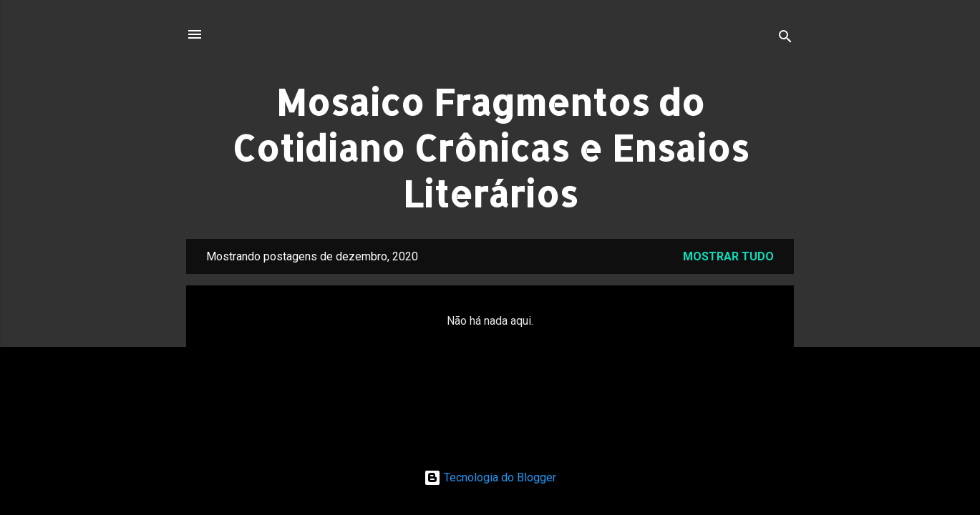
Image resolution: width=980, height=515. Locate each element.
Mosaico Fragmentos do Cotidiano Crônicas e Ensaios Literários (490, 147)
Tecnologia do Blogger (490, 477)
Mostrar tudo (728, 256)
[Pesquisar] (785, 39)
